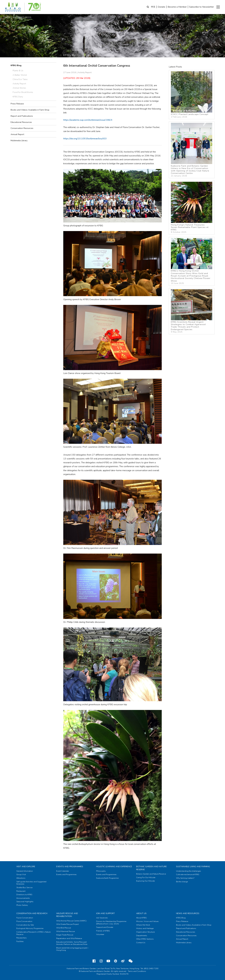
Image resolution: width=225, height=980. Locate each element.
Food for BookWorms (23, 92)
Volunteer (100, 934)
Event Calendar (63, 871)
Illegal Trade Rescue (65, 935)
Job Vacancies (102, 918)
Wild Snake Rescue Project (67, 924)
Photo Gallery (22, 905)
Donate (161, 7)
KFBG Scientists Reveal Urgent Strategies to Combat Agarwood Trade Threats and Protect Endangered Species (192, 311)
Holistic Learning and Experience (114, 867)
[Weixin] (131, 961)
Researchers (22, 938)
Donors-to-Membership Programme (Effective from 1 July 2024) (111, 923)
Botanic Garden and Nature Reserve (151, 874)
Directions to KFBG (24, 895)
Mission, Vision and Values (147, 921)
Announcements (23, 898)
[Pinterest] (116, 961)
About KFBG (141, 918)
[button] (218, 7)
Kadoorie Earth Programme (107, 878)
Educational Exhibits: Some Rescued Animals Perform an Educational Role (72, 943)
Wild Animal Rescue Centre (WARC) (71, 921)
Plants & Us (18, 71)
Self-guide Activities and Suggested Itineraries (31, 883)
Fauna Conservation (25, 918)
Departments (142, 936)
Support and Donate (105, 927)
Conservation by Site (25, 925)
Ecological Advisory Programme (30, 928)
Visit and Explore (26, 867)
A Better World (20, 75)
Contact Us (141, 943)
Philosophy (101, 871)
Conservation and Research (32, 913)
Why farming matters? (185, 878)
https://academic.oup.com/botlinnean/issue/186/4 (88, 120)
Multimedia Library (19, 140)
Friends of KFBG (103, 931)
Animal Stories (19, 88)
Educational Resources (21, 122)
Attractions (21, 878)
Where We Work (143, 925)
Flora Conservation (24, 921)
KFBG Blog (16, 65)
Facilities (20, 941)
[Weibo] (123, 961)
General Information (25, 871)
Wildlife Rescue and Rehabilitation (67, 915)
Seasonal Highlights (25, 902)
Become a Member (177, 7)
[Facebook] (94, 961)
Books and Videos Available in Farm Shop (30, 110)
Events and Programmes (70, 867)
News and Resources (188, 913)
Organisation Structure (145, 932)
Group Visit (21, 875)
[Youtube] (108, 961)
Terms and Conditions (137, 971)
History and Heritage (145, 928)
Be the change (182, 882)
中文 (153, 7)
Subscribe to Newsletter (201, 7)
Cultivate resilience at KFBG (188, 875)
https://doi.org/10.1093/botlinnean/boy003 (85, 139)
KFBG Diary (18, 97)
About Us (141, 913)
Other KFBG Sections (145, 939)
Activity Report (19, 84)
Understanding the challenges (189, 871)
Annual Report (17, 134)
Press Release (17, 104)
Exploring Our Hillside (145, 881)
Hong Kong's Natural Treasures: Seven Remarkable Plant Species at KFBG (192, 208)
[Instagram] (101, 961)
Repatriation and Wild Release (69, 938)
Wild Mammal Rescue (66, 931)
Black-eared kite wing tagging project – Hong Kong (72, 949)
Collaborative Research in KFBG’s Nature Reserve (33, 933)
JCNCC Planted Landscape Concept (192, 95)
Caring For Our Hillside (146, 878)
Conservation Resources (22, 128)
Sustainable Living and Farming (193, 867)
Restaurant (21, 891)
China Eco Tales (20, 79)
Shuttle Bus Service (24, 888)
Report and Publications (22, 116)
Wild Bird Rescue (64, 928)
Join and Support (105, 913)
